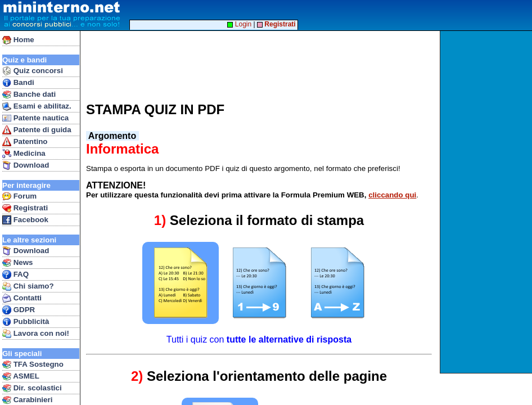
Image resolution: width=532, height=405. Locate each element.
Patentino (25, 142)
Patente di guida (37, 130)
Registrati (25, 208)
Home (18, 40)
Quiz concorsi (33, 71)
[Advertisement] (487, 202)
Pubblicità (26, 322)
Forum (19, 196)
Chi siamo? (28, 286)
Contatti (22, 298)
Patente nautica (35, 118)
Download (26, 165)
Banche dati (29, 94)
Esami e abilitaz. (37, 106)
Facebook (25, 220)
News (18, 263)
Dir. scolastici (32, 388)
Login (239, 24)
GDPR (19, 310)
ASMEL (21, 376)
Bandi (18, 83)
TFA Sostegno (33, 364)
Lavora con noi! (36, 334)
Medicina (24, 154)
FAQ (15, 274)
